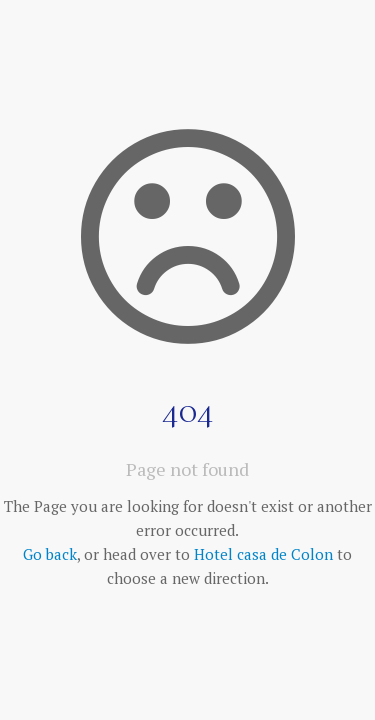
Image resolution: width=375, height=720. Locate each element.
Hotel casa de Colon (263, 554)
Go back (50, 554)
